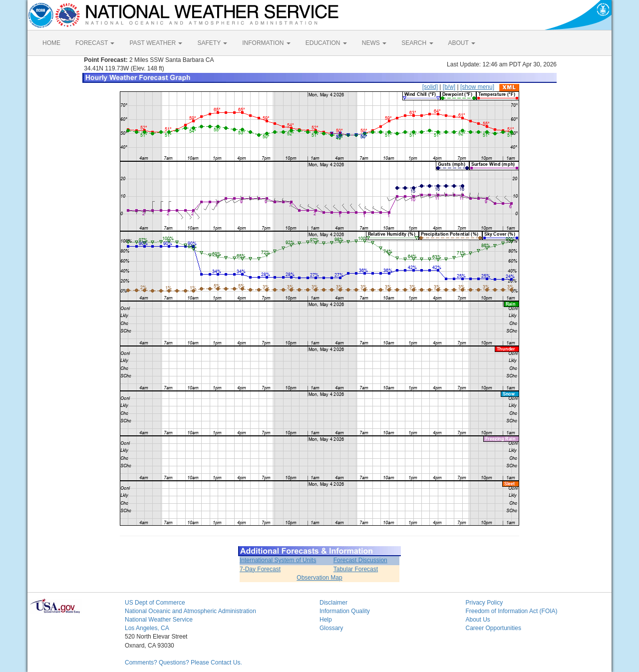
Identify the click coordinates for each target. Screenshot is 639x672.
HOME (51, 43)
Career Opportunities (493, 628)
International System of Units (278, 560)
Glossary (331, 628)
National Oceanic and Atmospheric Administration (190, 611)
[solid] (430, 87)
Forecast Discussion (360, 560)
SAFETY (212, 43)
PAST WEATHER (156, 43)
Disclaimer (333, 603)
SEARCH (417, 43)
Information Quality (345, 611)
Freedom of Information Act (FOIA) (512, 611)
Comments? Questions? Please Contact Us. (183, 663)
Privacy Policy (484, 603)
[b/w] (449, 87)
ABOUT (462, 43)
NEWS (374, 43)
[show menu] (477, 87)
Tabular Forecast (356, 569)
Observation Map (319, 578)
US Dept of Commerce (155, 603)
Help (326, 620)
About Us (478, 620)
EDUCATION (326, 43)
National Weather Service (159, 620)
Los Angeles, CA (147, 628)
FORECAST (95, 43)
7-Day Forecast (260, 569)
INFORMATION (266, 43)
